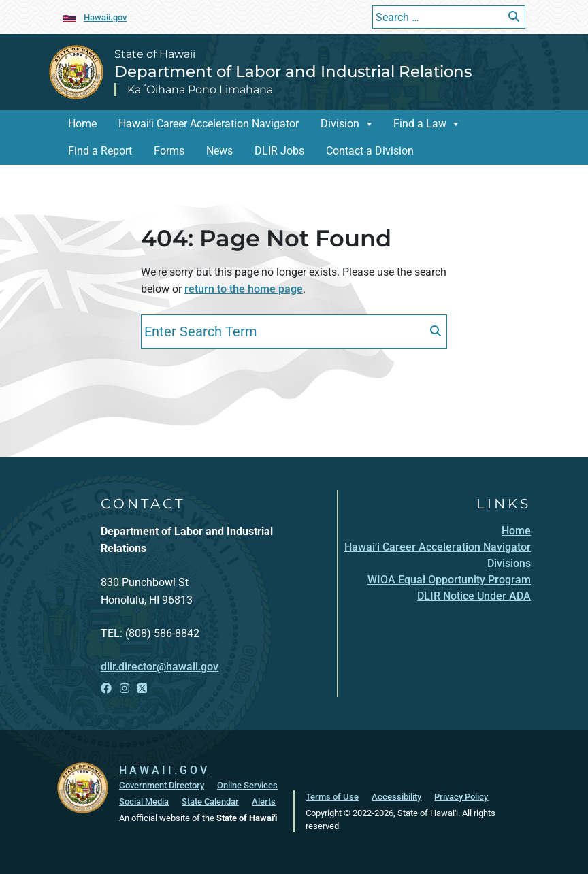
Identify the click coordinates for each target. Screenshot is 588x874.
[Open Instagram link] (125, 689)
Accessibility (396, 797)
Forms (169, 151)
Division (340, 124)
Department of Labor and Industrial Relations (293, 71)
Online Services (247, 785)
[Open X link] (142, 689)
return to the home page (244, 289)
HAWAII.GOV (164, 770)
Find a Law (420, 124)
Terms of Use (332, 797)
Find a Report (100, 151)
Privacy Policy (461, 797)
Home (82, 124)
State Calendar (210, 802)
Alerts (264, 802)
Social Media (144, 802)
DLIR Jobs (279, 151)
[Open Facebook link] (106, 689)
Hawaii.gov (105, 17)
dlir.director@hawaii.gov (160, 667)
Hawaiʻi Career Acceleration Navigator (209, 124)
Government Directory (162, 785)
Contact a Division (370, 151)
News (219, 151)
